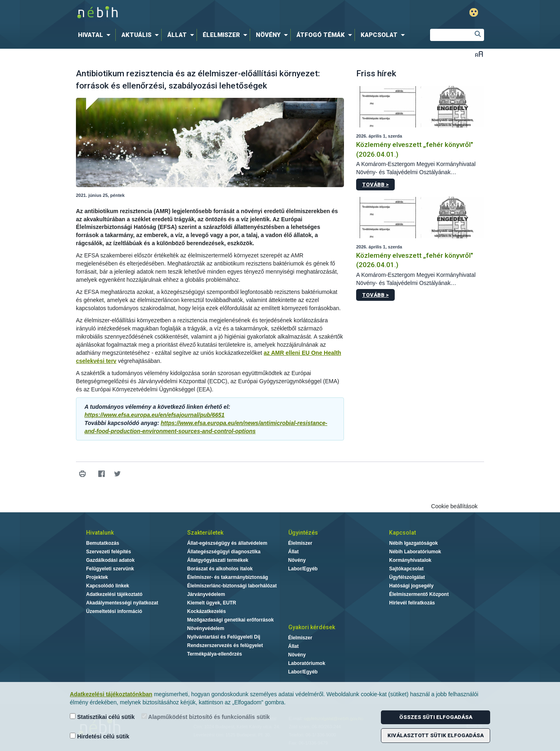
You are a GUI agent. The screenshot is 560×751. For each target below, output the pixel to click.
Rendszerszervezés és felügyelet (225, 645)
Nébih (193, 13)
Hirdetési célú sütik (99, 736)
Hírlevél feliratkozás (412, 603)
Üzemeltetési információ (114, 611)
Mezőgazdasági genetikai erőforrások (230, 620)
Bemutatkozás (103, 543)
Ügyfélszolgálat (407, 577)
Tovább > (375, 185)
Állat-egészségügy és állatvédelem (227, 543)
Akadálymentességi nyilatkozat (122, 603)
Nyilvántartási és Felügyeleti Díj (224, 637)
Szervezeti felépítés (109, 552)
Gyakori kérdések (312, 627)
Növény (297, 560)
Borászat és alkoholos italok (220, 569)
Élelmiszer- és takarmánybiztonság (228, 577)
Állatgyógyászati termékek (218, 560)
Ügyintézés (303, 533)
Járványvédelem (206, 594)
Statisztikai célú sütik (102, 717)
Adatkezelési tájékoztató (114, 594)
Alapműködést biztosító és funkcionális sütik (206, 717)
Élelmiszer (300, 543)
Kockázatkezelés (206, 611)
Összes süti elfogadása (436, 717)
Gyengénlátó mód (474, 12)
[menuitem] (96, 35)
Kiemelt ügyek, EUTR (212, 603)
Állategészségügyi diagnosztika (224, 552)
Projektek (97, 577)
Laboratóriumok (307, 663)
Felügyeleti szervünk (110, 569)
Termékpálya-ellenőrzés (215, 654)
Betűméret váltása (479, 54)
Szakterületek (205, 533)
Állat (294, 552)
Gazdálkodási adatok (110, 560)
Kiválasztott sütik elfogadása (436, 735)
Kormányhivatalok (410, 560)
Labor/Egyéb (303, 569)
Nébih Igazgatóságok (413, 543)
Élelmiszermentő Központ (419, 594)
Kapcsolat (402, 533)
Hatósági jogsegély (411, 586)
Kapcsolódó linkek (108, 586)
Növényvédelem (206, 628)
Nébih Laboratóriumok (415, 552)
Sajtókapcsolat (406, 569)
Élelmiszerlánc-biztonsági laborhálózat (232, 586)
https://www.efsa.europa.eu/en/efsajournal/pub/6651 (155, 415)
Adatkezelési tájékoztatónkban (111, 694)
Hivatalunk (100, 533)
